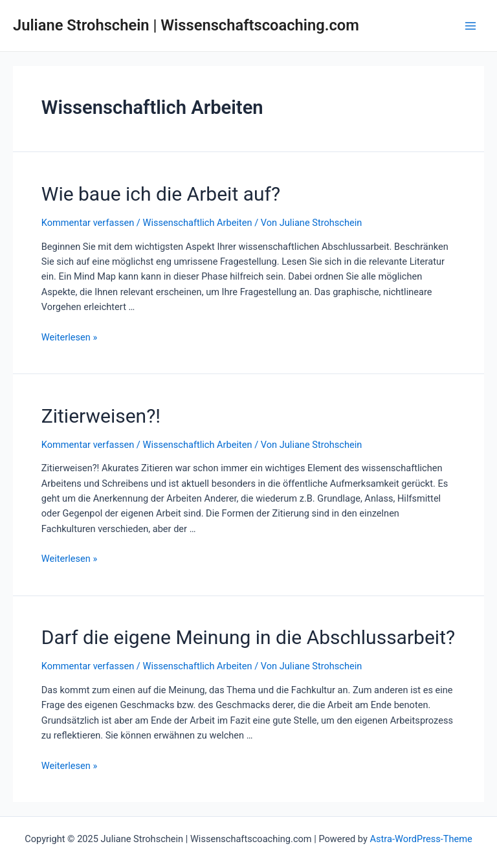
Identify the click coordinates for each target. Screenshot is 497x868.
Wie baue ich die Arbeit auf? (161, 194)
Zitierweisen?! (101, 416)
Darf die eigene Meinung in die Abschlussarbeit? (248, 637)
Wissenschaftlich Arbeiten (197, 223)
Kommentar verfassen (88, 223)
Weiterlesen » (69, 337)
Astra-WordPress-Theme (421, 839)
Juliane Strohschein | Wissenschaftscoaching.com (186, 25)
